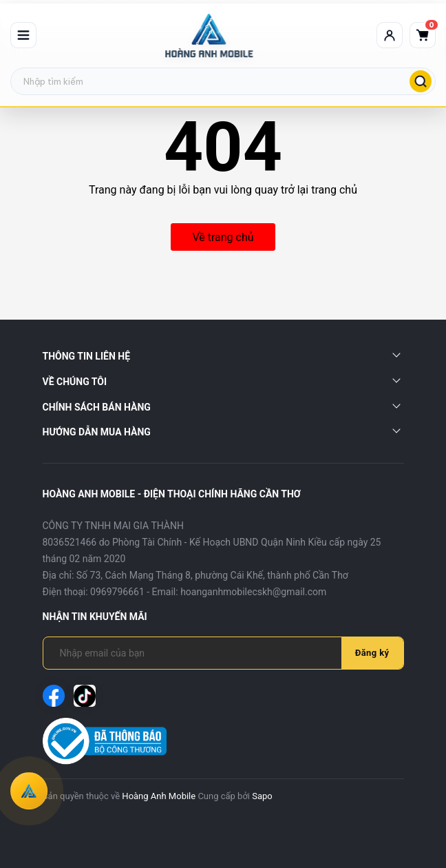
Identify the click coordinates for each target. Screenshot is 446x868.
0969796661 (117, 592)
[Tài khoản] (390, 35)
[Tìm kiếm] (421, 81)
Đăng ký (372, 653)
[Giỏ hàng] (423, 35)
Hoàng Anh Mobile (159, 796)
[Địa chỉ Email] (201, 653)
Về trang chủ (223, 237)
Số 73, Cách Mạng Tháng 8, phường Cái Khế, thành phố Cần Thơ (212, 575)
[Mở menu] (23, 35)
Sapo (262, 796)
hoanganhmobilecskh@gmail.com (253, 592)
